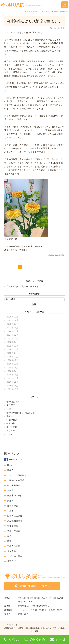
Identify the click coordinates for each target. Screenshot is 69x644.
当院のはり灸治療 (16, 480)
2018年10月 (12, 364)
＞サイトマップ (11, 625)
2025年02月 (12, 324)
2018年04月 (12, 371)
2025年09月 (12, 317)
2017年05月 (12, 378)
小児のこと (12, 416)
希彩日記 (12, 561)
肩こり (10, 536)
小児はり (12, 511)
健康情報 (11, 423)
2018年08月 (12, 368)
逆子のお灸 (13, 506)
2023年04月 (12, 342)
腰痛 (9, 541)
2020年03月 (12, 349)
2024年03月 (12, 335)
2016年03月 (12, 386)
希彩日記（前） (14, 402)
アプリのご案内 (15, 556)
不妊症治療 (12, 427)
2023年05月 (12, 338)
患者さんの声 (14, 546)
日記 (9, 409)
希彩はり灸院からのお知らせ (21, 413)
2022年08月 (12, 346)
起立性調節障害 (15, 521)
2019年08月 (12, 353)
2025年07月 (12, 320)
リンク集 (12, 551)
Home (10, 465)
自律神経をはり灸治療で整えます (34, 21)
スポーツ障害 (14, 531)
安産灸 (10, 501)
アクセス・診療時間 (17, 475)
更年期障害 (13, 526)
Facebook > (15, 459)
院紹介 (10, 470)
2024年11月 (12, 328)
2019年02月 (12, 357)
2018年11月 (12, 360)
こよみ (10, 434)
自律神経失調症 (15, 516)
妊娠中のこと (13, 420)
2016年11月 (12, 382)
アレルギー (12, 431)
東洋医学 (11, 405)
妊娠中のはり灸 (15, 495)
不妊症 (10, 490)
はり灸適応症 (14, 485)
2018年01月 (12, 375)
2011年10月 (12, 389)
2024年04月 (12, 331)
